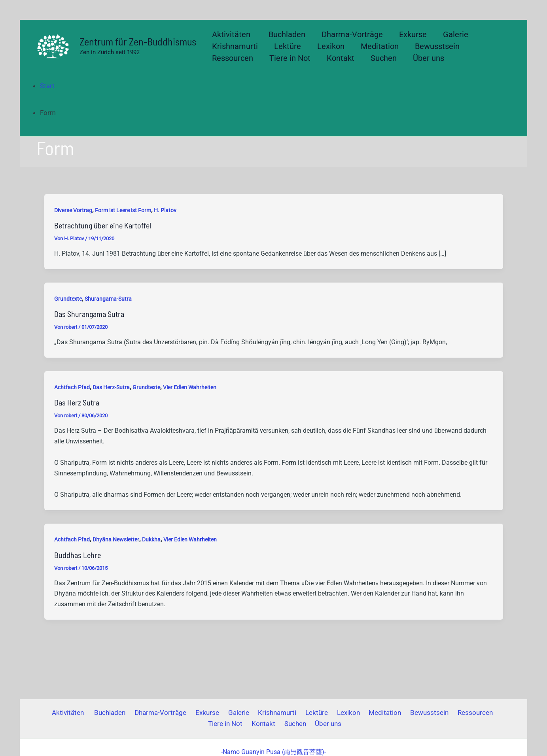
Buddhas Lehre (78, 555)
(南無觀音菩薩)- (273, 752)
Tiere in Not (484, 713)
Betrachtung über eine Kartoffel (103, 225)
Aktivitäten (59, 713)
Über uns (305, 724)
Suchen (274, 724)
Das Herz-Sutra (111, 387)
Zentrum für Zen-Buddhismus (138, 41)
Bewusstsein (399, 713)
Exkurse (191, 713)
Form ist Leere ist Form (123, 210)
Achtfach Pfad (72, 387)
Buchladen (98, 713)
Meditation (357, 713)
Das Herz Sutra (77, 402)
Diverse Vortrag (73, 210)
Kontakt (244, 724)
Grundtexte (68, 299)
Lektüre (293, 713)
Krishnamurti (256, 713)
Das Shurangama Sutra (89, 314)
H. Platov (165, 210)
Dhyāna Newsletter (116, 539)
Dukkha (151, 539)
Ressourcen (443, 713)
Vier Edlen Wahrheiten (190, 387)
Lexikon (323, 713)
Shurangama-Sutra (108, 299)
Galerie (220, 713)
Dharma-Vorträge (146, 713)
